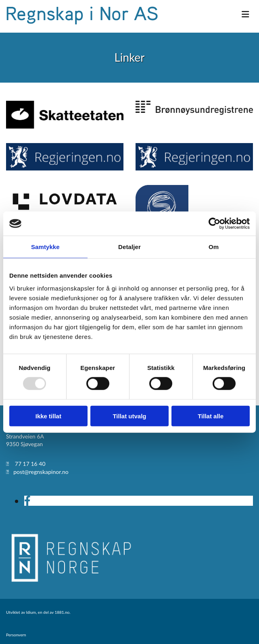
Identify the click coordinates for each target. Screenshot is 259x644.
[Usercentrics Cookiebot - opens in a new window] (214, 224)
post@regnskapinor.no (41, 472)
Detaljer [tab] (129, 247)
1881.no (62, 612)
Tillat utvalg (129, 416)
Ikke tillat (48, 416)
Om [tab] (214, 247)
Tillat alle (211, 416)
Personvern (16, 635)
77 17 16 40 (30, 464)
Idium (31, 612)
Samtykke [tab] (45, 247)
